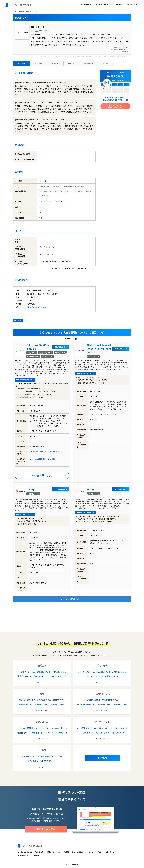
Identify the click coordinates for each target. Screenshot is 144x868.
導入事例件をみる (42, 475)
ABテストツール (100, 728)
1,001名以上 (34, 459)
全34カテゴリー (41, 710)
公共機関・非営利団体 (37, 451)
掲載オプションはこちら (46, 829)
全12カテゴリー (102, 682)
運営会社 (36, 856)
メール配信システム (85, 728)
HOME (15, 11)
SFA (60, 756)
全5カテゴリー (41, 767)
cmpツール (63, 733)
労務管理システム (105, 705)
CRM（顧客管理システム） (46, 756)
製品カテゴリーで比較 (103, 4)
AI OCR (22, 700)
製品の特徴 (21, 63)
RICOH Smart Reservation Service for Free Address (99, 349)
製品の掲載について (24, 856)
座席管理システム (24, 11)
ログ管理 (36, 733)
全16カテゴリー (102, 739)
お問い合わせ (110, 852)
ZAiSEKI (91, 489)
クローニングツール (49, 733)
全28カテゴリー (41, 739)
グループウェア (39, 676)
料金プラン (72, 63)
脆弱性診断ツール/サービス (37, 728)
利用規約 (67, 852)
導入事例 (106, 63)
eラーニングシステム (87, 672)
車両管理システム (26, 705)
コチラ (128, 56)
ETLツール (21, 728)
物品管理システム (57, 705)
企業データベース (25, 676)
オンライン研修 (97, 676)
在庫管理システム (42, 705)
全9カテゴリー (41, 682)
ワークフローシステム (26, 672)
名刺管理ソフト (28, 756)
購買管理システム (120, 705)
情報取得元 (126, 52)
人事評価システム (119, 672)
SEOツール (123, 728)
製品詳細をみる (60, 347)
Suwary (30, 489)
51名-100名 (52, 459)
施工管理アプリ (59, 700)
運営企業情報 (89, 63)
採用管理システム (104, 672)
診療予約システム (44, 700)
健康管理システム (112, 676)
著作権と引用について (79, 852)
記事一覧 (119, 4)
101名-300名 (43, 459)
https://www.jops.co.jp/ (37, 307)
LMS (87, 676)
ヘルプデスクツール (48, 761)
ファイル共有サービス (59, 728)
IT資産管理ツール (23, 733)
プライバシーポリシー (96, 852)
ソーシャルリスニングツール (91, 733)
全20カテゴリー (102, 710)
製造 (59, 451)
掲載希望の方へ (132, 4)
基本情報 (55, 63)
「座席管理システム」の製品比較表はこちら (115, 106)
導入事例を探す (86, 4)
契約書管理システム (110, 700)
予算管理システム (59, 672)
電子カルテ (31, 700)
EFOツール (113, 728)
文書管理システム (93, 700)
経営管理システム (44, 672)
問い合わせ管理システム (87, 705)
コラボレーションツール (57, 676)
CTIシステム (33, 761)
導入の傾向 (38, 63)
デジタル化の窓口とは (25, 852)
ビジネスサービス (51, 451)
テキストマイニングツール (114, 733)
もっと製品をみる (72, 599)
